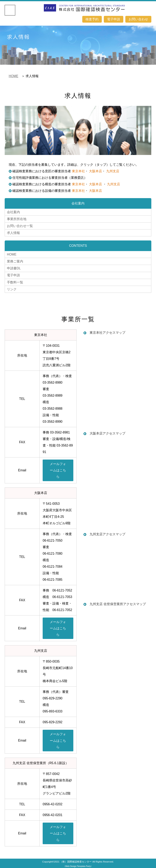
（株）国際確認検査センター (76, 861)
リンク (12, 287)
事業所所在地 (17, 219)
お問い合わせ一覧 (20, 225)
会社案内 (13, 212)
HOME (14, 76)
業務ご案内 (15, 260)
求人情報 (13, 232)
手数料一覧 (15, 280)
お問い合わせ (138, 19)
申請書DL (14, 267)
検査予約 (92, 19)
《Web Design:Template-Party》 (78, 866)
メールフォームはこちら (58, 468)
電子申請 (114, 19)
